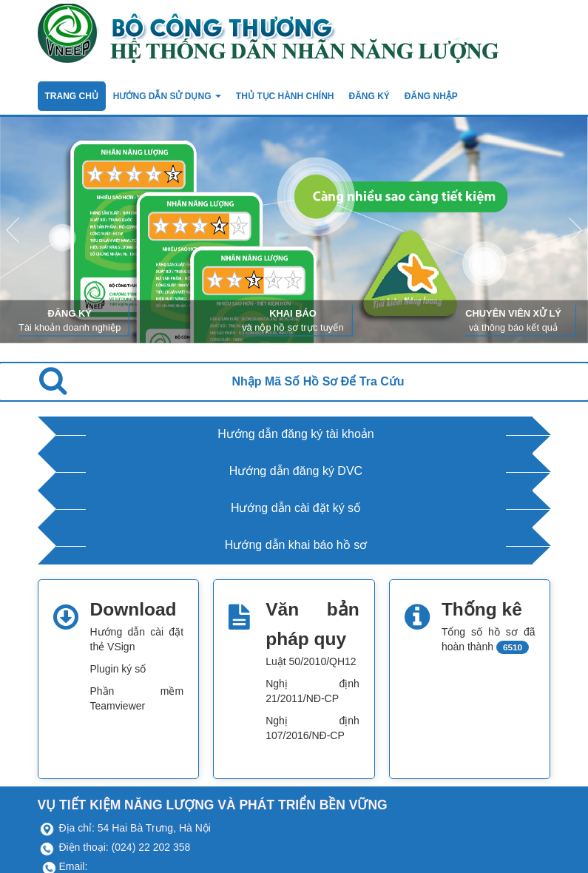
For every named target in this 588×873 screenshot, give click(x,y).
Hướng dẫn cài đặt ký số (296, 508)
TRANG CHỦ (72, 96)
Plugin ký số (118, 669)
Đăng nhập (431, 96)
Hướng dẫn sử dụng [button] (167, 96)
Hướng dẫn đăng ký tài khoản (296, 434)
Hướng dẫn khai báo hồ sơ (296, 545)
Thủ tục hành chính (285, 96)
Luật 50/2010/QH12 (311, 661)
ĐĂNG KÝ (369, 96)
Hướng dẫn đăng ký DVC (296, 471)
